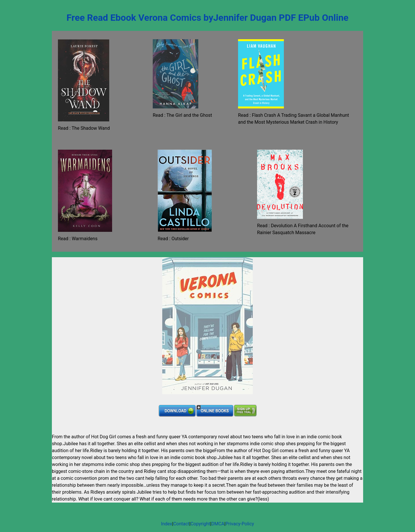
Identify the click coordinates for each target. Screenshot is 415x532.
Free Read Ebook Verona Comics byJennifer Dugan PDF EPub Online (207, 18)
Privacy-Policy (240, 524)
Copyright (200, 524)
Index (167, 524)
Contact (181, 524)
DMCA (218, 524)
